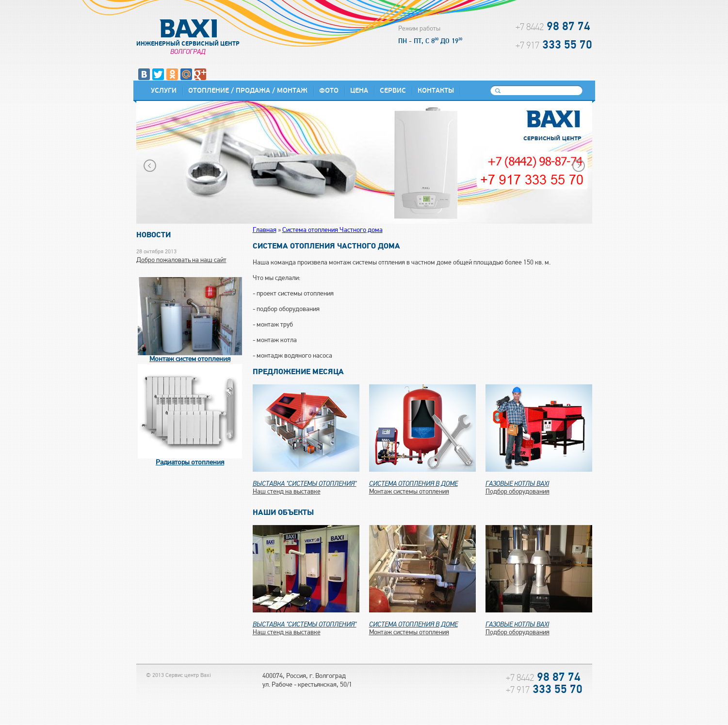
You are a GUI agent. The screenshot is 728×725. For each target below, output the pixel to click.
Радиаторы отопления (190, 463)
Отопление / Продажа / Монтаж (248, 91)
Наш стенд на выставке (306, 485)
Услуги (164, 91)
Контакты (436, 91)
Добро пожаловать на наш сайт (181, 260)
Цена (359, 91)
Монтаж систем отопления (190, 359)
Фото (329, 91)
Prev (150, 165)
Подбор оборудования (539, 485)
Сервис (393, 91)
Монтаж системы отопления (422, 485)
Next (579, 165)
